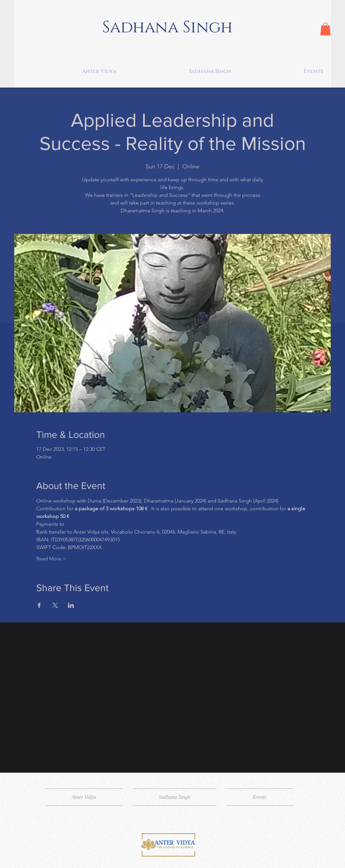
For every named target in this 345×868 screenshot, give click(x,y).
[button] (325, 29)
